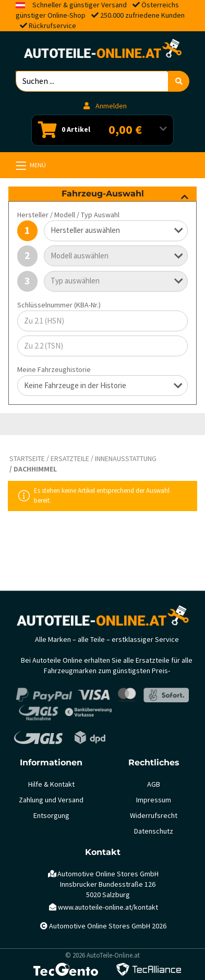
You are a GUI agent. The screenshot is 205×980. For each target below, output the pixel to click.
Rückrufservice (52, 26)
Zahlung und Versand (51, 800)
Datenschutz (154, 831)
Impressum (154, 800)
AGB (154, 784)
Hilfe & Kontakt (51, 784)
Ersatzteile (70, 459)
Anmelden (105, 106)
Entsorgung (51, 816)
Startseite (27, 459)
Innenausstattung (126, 459)
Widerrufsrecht (154, 816)
